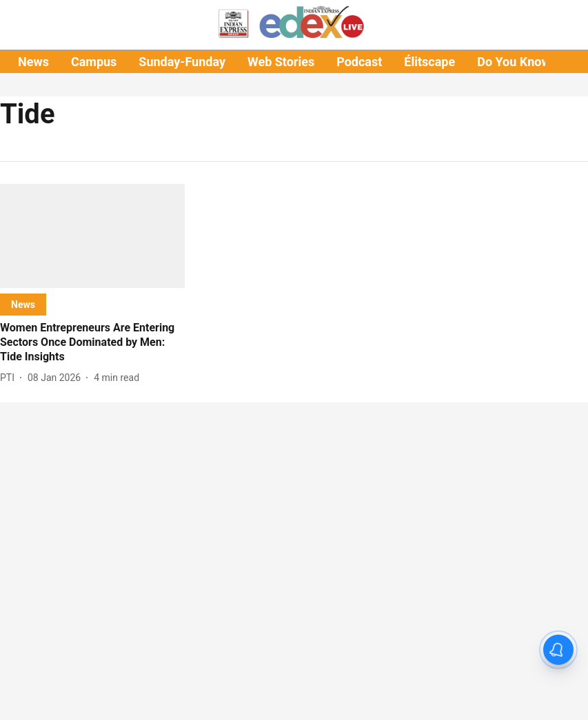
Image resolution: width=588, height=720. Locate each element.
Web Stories (281, 62)
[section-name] (23, 304)
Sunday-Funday (182, 62)
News (33, 62)
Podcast (359, 62)
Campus (94, 62)
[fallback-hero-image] (92, 236)
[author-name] (10, 378)
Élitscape (429, 62)
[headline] (92, 342)
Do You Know (514, 62)
